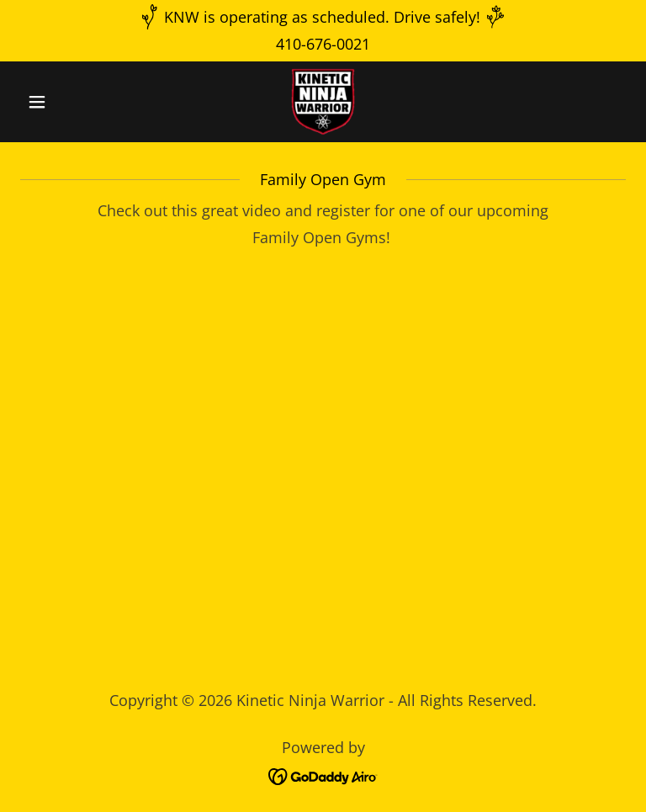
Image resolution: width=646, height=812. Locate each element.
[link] (323, 102)
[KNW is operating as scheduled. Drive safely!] (323, 17)
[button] (66, 102)
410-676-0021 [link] (323, 44)
